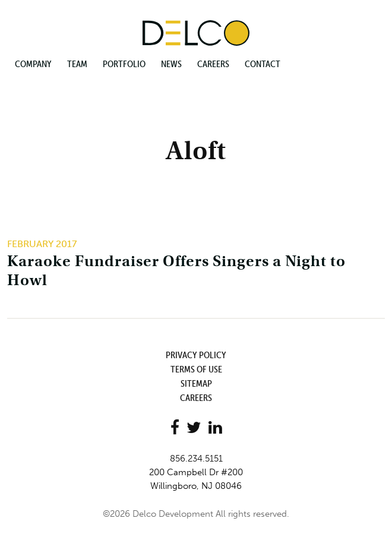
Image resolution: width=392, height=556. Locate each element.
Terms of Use (196, 369)
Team (77, 64)
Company (33, 64)
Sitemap (196, 383)
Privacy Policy (196, 355)
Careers (213, 64)
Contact (263, 64)
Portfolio (124, 64)
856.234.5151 (196, 459)
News (171, 64)
